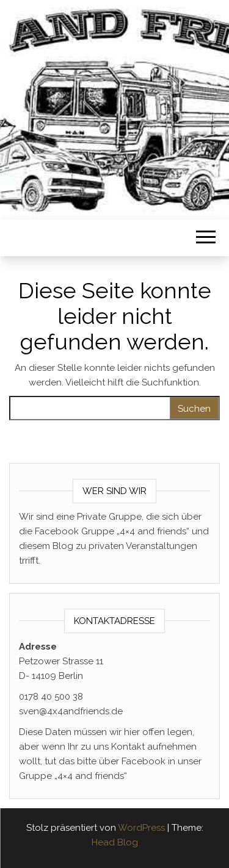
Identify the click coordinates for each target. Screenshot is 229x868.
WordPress (141, 828)
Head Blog (115, 842)
